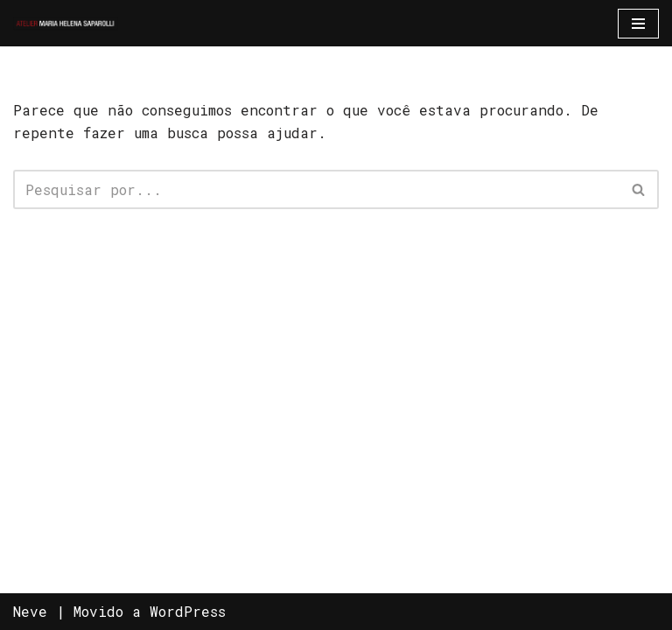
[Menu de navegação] (638, 24)
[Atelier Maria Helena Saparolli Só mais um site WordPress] (66, 23)
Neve (30, 611)
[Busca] (316, 189)
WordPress (188, 611)
